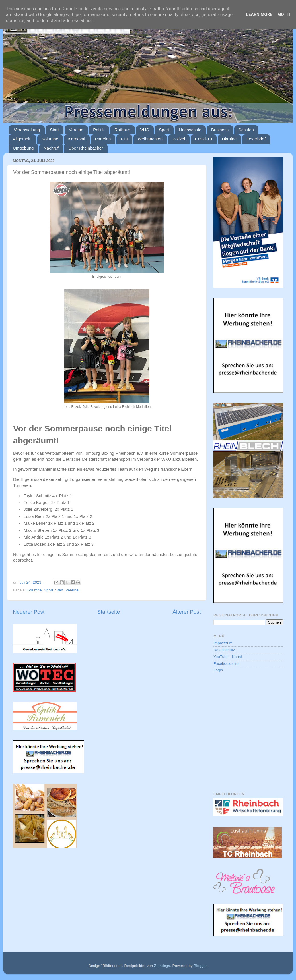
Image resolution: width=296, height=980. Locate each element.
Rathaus (122, 130)
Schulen (246, 130)
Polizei (179, 139)
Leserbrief (256, 139)
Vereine (76, 130)
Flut (124, 139)
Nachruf (51, 148)
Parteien (103, 139)
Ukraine (229, 139)
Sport (164, 130)
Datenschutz (224, 650)
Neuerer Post (29, 612)
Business (220, 130)
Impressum (223, 643)
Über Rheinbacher (86, 148)
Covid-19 (203, 139)
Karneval (77, 139)
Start (54, 130)
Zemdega (162, 966)
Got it (285, 14)
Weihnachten (150, 139)
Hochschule (190, 130)
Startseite (108, 612)
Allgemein (22, 139)
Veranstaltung (27, 130)
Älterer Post (187, 612)
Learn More (259, 14)
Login (218, 670)
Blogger (200, 966)
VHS (145, 130)
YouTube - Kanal (228, 657)
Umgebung (23, 148)
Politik (99, 130)
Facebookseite (226, 664)
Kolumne (50, 139)
